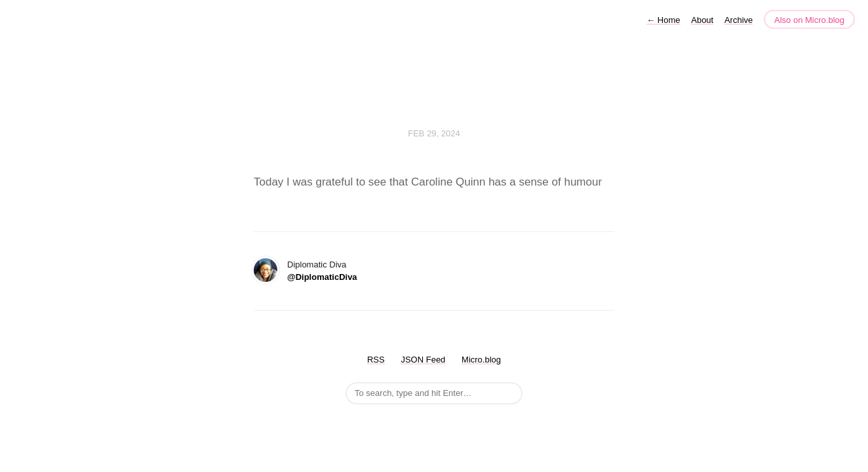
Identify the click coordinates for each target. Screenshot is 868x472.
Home (663, 20)
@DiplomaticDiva (322, 277)
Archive (739, 20)
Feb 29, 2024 (434, 133)
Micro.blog (481, 360)
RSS (376, 360)
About (702, 20)
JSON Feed (423, 360)
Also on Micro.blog (809, 20)
